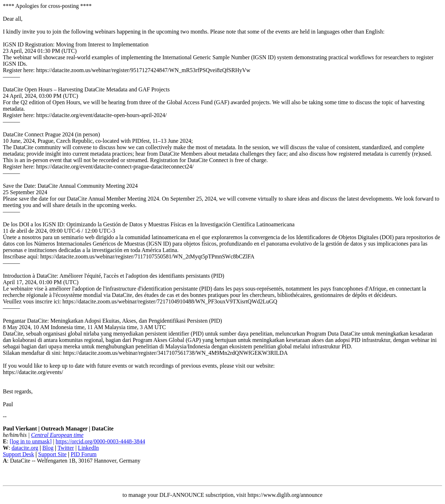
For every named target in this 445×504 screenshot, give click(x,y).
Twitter (66, 448)
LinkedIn (89, 448)
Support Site (52, 454)
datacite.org (25, 448)
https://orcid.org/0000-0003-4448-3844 (100, 441)
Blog (48, 448)
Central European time (57, 435)
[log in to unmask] (31, 441)
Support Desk (19, 454)
